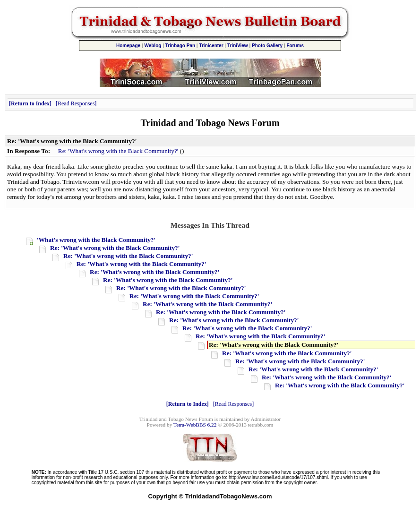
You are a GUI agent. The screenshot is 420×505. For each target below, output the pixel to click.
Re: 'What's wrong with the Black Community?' (118, 151)
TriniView (238, 46)
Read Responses (76, 103)
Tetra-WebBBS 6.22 (195, 425)
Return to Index (30, 103)
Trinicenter (211, 46)
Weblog (153, 46)
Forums (295, 46)
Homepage (128, 46)
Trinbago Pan (180, 46)
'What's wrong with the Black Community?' (96, 240)
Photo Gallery (267, 46)
